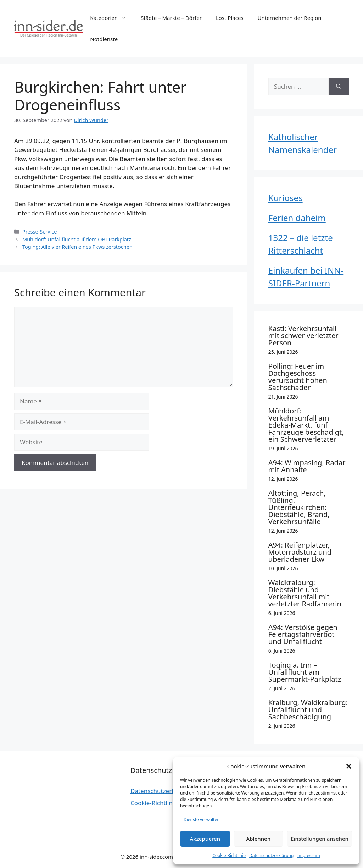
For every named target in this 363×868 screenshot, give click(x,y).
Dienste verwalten (202, 820)
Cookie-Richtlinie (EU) (160, 803)
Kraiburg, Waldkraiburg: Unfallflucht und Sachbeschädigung (308, 710)
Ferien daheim (297, 218)
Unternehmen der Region (290, 18)
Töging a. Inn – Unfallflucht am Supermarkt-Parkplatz (305, 672)
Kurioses (286, 198)
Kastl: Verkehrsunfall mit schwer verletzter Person (303, 336)
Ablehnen (259, 839)
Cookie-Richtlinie (229, 855)
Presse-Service (40, 232)
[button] (349, 766)
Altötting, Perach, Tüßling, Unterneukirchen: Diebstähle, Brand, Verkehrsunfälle (299, 507)
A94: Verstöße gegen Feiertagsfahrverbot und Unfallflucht (303, 634)
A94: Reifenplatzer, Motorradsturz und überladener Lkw (300, 552)
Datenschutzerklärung (271, 855)
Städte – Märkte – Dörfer (171, 18)
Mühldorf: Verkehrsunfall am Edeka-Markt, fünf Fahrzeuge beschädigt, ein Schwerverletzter (306, 425)
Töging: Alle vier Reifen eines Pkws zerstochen (77, 247)
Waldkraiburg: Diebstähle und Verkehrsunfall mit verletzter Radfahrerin (305, 593)
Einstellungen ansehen (320, 839)
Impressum (308, 855)
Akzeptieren (205, 839)
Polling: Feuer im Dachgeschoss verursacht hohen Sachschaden (298, 377)
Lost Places (230, 18)
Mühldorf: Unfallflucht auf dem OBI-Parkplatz (77, 239)
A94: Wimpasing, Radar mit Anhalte (307, 466)
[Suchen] (339, 87)
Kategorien (112, 18)
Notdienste (104, 39)
